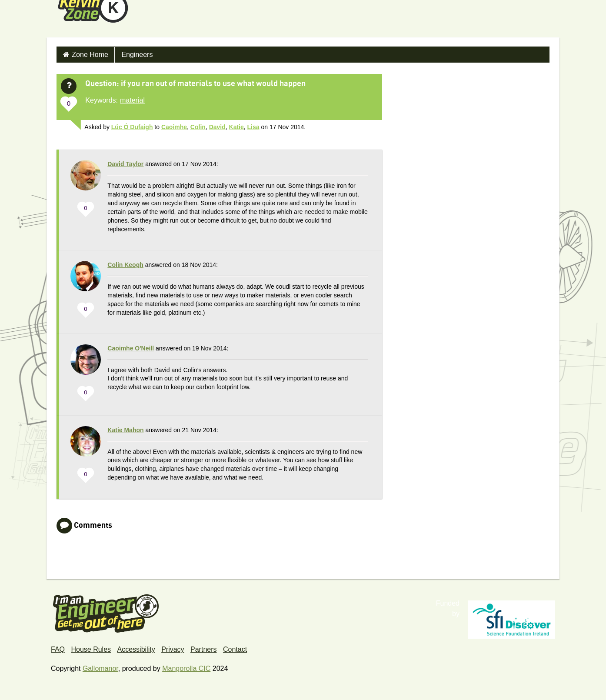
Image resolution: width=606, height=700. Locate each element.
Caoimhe (174, 127)
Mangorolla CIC (186, 668)
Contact (235, 649)
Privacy (173, 649)
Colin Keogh (125, 265)
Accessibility (136, 649)
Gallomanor (100, 668)
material (132, 100)
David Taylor (125, 164)
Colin (198, 127)
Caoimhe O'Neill (131, 348)
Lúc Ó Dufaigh (132, 127)
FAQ (58, 649)
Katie (236, 127)
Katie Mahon (125, 430)
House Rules (91, 649)
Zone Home (90, 55)
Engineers (137, 55)
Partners (203, 649)
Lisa (253, 127)
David (217, 127)
